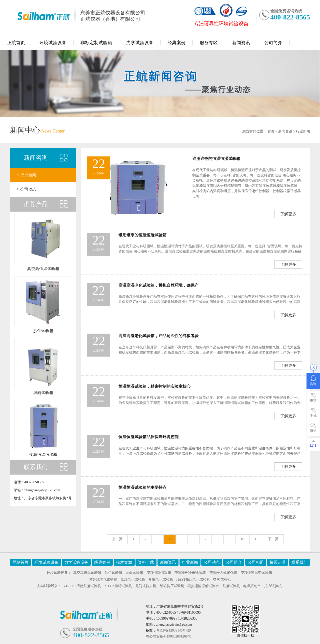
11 (256, 539)
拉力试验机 (273, 586)
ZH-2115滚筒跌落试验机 (82, 586)
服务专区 (209, 43)
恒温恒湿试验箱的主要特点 (142, 487)
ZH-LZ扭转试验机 (118, 586)
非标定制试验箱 (96, 43)
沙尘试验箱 (113, 573)
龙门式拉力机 (146, 586)
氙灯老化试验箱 (133, 580)
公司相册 (256, 562)
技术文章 (124, 562)
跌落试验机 (231, 586)
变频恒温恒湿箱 (159, 573)
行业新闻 (303, 131)
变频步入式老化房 (223, 573)
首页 (271, 131)
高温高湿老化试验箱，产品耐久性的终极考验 (158, 336)
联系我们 (299, 562)
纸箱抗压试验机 (172, 586)
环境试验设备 (53, 43)
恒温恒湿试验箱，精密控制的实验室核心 (154, 386)
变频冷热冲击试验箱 (190, 573)
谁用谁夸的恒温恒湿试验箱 (216, 159)
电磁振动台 (252, 586)
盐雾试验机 (222, 580)
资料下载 (146, 562)
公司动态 (28, 189)
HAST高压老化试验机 (193, 580)
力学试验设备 (140, 43)
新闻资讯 (241, 43)
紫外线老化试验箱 (103, 580)
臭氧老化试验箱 (161, 580)
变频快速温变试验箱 (256, 573)
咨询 (313, 381)
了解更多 (288, 214)
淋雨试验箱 (134, 573)
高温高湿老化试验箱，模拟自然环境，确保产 (158, 285)
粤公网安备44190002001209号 (168, 636)
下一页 (273, 539)
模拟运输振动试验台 (203, 586)
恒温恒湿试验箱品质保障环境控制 (148, 437)
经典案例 (176, 43)
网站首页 (20, 562)
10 (242, 539)
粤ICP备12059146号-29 (173, 630)
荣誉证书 (277, 562)
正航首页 (16, 43)
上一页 (117, 539)
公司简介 (273, 43)
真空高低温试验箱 (87, 573)
